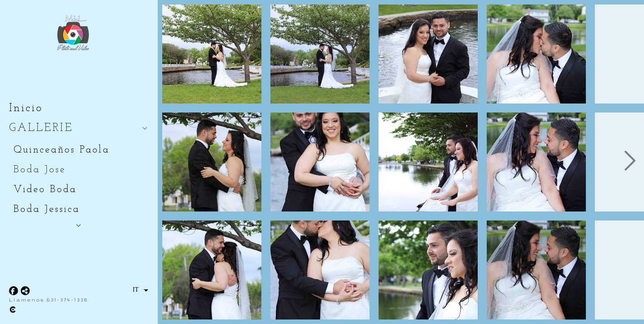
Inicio (26, 108)
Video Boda (45, 190)
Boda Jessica (47, 209)
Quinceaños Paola (62, 150)
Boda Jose (40, 170)
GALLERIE (41, 128)
